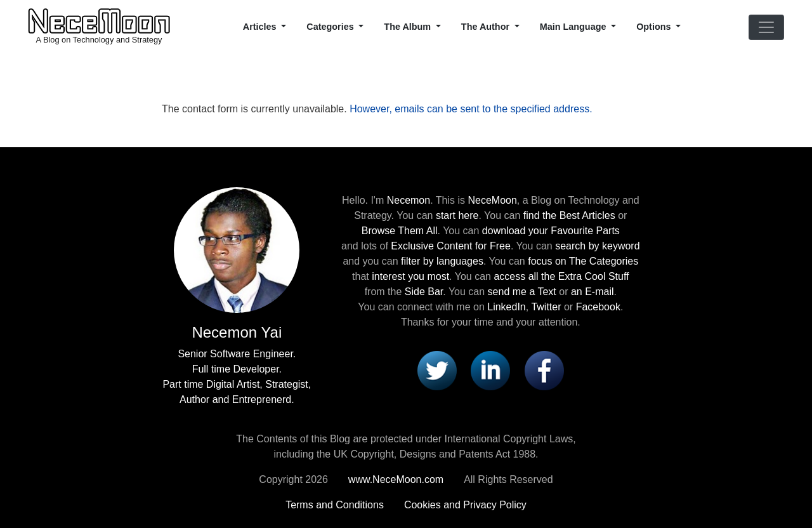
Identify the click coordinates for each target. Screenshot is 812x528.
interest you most (410, 276)
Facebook (598, 307)
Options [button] (655, 27)
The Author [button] (487, 27)
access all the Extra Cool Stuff (561, 276)
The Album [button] (409, 27)
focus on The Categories (583, 261)
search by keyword (597, 246)
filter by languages (442, 261)
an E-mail (593, 292)
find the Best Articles (569, 215)
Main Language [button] (574, 27)
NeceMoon (492, 200)
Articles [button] (261, 27)
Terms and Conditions (335, 505)
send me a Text (522, 292)
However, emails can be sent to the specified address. (471, 109)
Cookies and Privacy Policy (465, 505)
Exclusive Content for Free (451, 246)
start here (457, 215)
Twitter (546, 307)
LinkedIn (507, 307)
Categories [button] (331, 27)
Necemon (409, 200)
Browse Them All (400, 231)
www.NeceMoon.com (396, 479)
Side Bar (424, 292)
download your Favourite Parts (551, 231)
